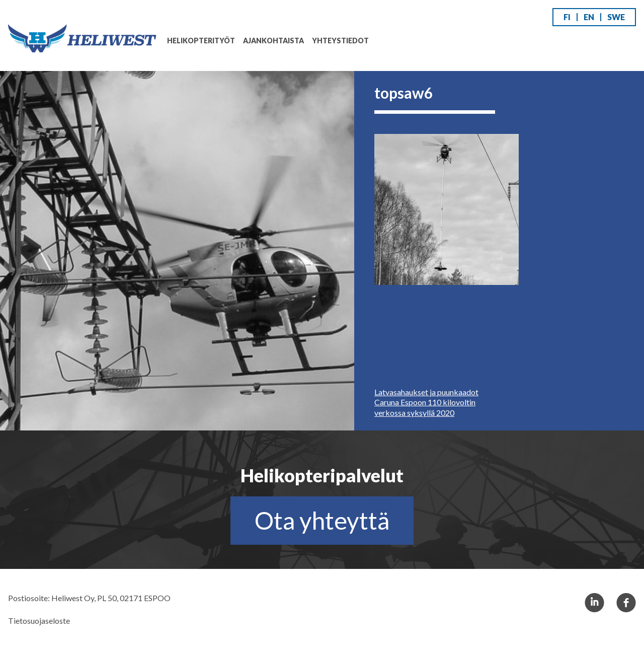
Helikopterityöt (201, 41)
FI (567, 17)
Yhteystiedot (340, 41)
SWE (616, 17)
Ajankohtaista (273, 41)
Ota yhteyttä (322, 520)
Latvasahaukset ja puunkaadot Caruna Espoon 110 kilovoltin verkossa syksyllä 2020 (426, 403)
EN (589, 17)
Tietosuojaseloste (39, 621)
